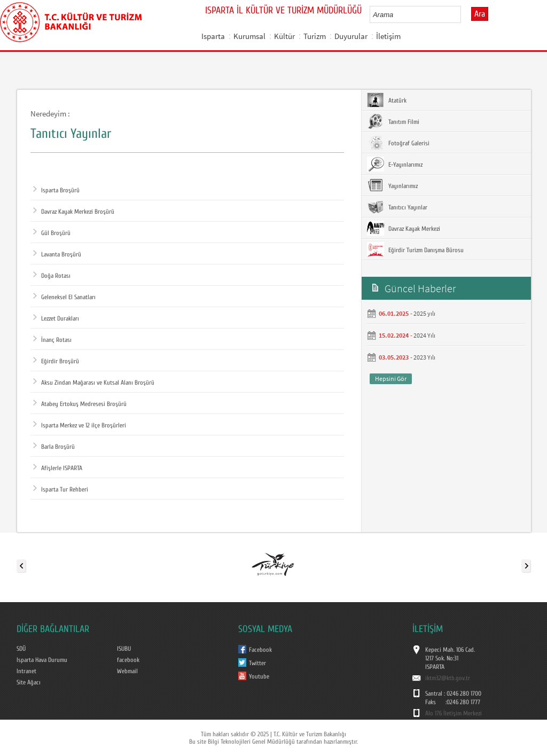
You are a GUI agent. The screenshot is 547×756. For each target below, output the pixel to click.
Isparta (213, 36)
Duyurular (351, 36)
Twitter (257, 663)
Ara (480, 14)
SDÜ (21, 649)
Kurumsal (249, 36)
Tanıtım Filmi (393, 121)
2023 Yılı (424, 357)
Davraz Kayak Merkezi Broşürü (74, 212)
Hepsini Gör (391, 379)
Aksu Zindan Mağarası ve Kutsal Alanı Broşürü (94, 383)
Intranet (26, 671)
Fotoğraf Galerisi (398, 143)
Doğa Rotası (52, 276)
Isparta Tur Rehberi (61, 489)
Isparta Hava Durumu (42, 660)
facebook (128, 660)
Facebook (260, 650)
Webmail (127, 671)
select (464, 14)
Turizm (315, 36)
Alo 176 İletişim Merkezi (454, 713)
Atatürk (387, 100)
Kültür (284, 36)
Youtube (259, 676)
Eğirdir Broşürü (56, 361)
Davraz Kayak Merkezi (404, 228)
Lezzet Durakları (56, 318)
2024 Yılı (424, 335)
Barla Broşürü (54, 447)
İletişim (388, 36)
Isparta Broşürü (56, 190)
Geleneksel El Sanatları (64, 297)
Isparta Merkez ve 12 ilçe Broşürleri (80, 425)
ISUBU (124, 649)
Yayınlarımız (392, 185)
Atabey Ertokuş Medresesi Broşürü (80, 404)
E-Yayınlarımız (395, 164)
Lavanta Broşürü (57, 254)
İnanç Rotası (52, 340)
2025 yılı (424, 313)
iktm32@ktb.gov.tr (448, 678)
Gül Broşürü (52, 233)
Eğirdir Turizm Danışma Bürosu (415, 250)
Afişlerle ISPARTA (58, 468)
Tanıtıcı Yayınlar (397, 207)
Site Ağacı (29, 682)
